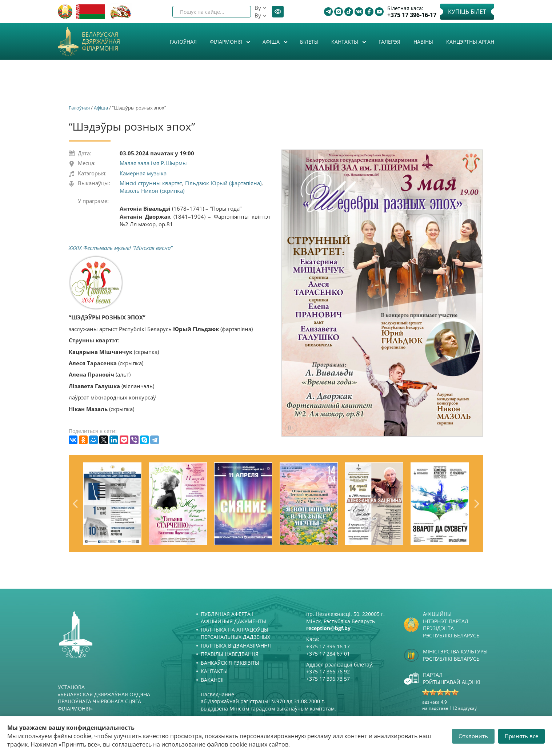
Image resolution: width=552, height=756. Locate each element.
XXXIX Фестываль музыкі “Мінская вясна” (121, 248)
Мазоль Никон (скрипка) (152, 191)
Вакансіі (212, 680)
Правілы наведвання (230, 654)
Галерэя (389, 42)
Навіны (423, 42)
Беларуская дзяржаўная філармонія (101, 42)
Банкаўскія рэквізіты (230, 663)
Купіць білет (467, 12)
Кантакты (345, 42)
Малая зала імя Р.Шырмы (153, 163)
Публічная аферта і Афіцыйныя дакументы (233, 618)
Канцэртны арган (470, 42)
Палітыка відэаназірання (236, 646)
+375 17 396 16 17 (328, 646)
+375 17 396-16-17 (412, 15)
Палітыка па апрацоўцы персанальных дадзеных (235, 633)
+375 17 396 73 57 (328, 679)
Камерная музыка (143, 173)
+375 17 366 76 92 (328, 671)
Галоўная (183, 42)
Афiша (272, 42)
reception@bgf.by (328, 628)
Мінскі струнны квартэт (151, 183)
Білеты (309, 42)
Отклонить (473, 736)
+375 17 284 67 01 (328, 654)
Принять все (521, 736)
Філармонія (227, 42)
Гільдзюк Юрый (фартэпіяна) (223, 183)
